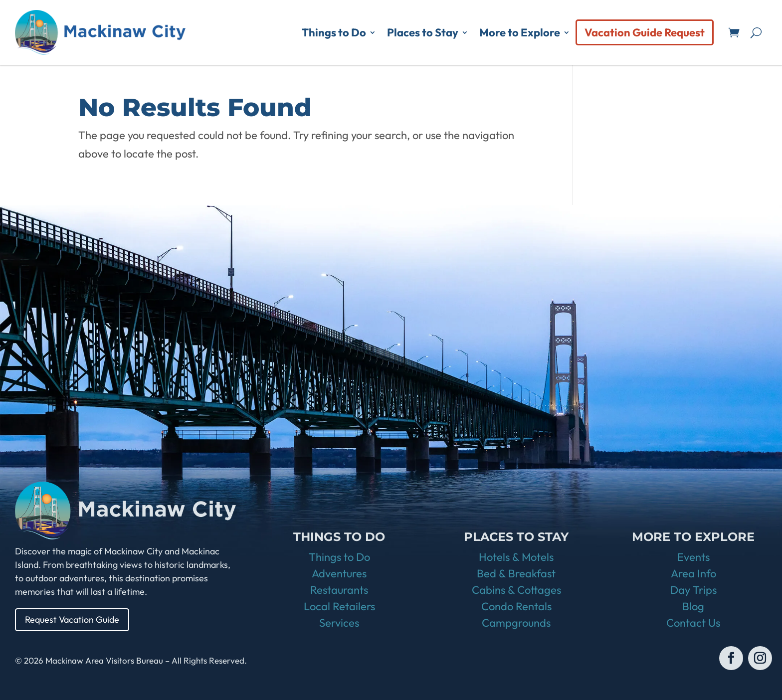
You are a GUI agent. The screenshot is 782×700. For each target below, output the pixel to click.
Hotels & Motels (516, 557)
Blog (693, 606)
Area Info (693, 573)
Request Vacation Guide (72, 619)
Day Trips (693, 590)
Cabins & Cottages (516, 590)
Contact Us (693, 623)
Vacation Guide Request (645, 32)
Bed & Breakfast (516, 573)
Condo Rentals (516, 606)
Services (339, 623)
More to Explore (520, 32)
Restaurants (339, 590)
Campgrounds (516, 623)
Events (693, 557)
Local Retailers (339, 606)
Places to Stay (423, 32)
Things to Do (334, 32)
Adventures (339, 573)
